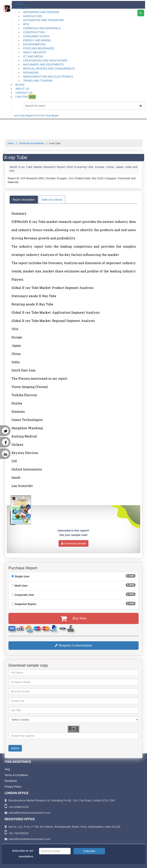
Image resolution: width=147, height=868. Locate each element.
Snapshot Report (26, 604)
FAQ (7, 769)
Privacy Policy (13, 787)
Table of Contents (52, 200)
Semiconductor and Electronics (48, 77)
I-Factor (26, 97)
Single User (22, 576)
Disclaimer (11, 781)
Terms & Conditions (16, 775)
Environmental (34, 44)
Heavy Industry (35, 52)
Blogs (20, 85)
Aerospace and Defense (41, 12)
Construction (34, 32)
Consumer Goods (36, 36)
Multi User (21, 586)
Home (19, 4)
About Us (22, 89)
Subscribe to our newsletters (23, 854)
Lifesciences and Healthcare (45, 60)
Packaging (31, 73)
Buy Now (73, 618)
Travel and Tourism (38, 81)
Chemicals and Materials (42, 28)
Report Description (24, 200)
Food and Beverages (39, 48)
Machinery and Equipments (43, 64)
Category (23, 8)
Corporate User (24, 595)
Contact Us (24, 93)
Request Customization (73, 645)
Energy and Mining (37, 40)
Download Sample (74, 543)
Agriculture (32, 16)
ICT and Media (33, 56)
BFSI (26, 24)
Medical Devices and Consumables (49, 69)
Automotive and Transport (44, 20)
